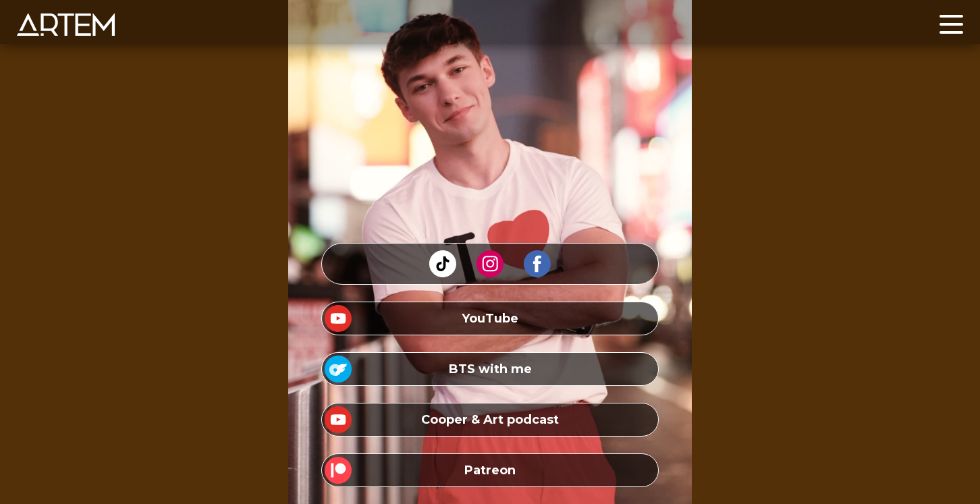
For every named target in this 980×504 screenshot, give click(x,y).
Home (33, 19)
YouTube (490, 318)
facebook (537, 256)
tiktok (443, 256)
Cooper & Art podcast (490, 420)
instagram (490, 256)
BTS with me (490, 369)
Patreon (490, 470)
